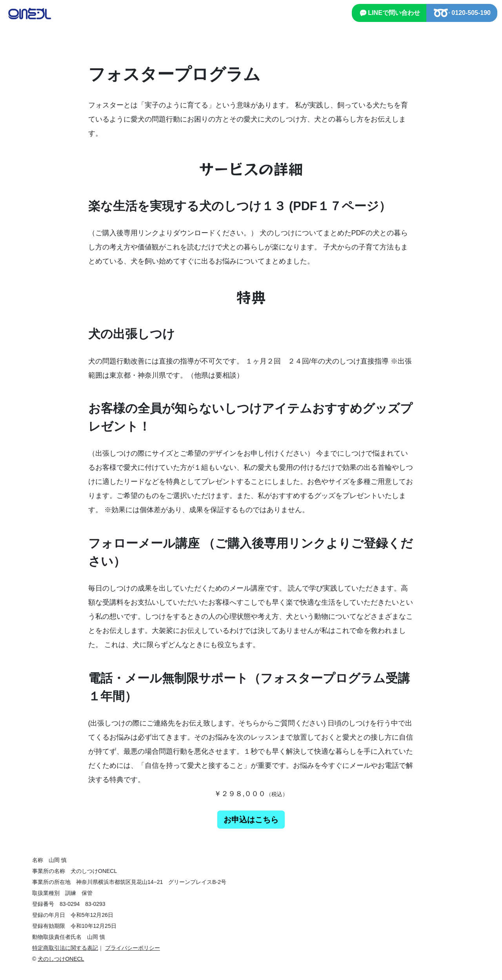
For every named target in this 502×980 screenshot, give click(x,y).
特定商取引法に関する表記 (65, 948)
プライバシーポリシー (133, 948)
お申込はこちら (251, 820)
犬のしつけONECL (61, 959)
